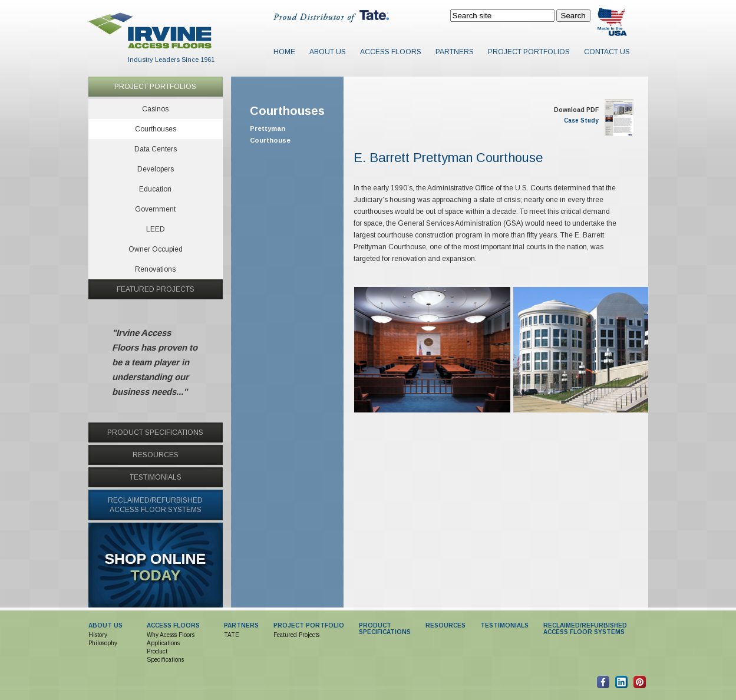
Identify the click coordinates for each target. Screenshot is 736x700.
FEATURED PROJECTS (156, 289)
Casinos (155, 109)
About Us (328, 52)
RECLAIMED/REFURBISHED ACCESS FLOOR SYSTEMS (585, 629)
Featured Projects (296, 635)
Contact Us (607, 52)
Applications (163, 643)
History (98, 635)
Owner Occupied (156, 249)
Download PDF (576, 110)
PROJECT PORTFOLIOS (155, 87)
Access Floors (391, 52)
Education (155, 189)
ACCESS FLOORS (173, 625)
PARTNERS (241, 625)
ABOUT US (105, 625)
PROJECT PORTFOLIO (309, 625)
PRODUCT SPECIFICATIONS (155, 432)
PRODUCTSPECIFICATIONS (385, 629)
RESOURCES (156, 455)
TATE (232, 635)
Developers (156, 169)
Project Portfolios (529, 52)
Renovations (155, 269)
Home (284, 52)
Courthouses (156, 129)
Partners (455, 52)
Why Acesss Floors (171, 635)
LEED (156, 229)
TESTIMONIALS (156, 477)
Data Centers (156, 149)
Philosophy (103, 643)
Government (155, 209)
